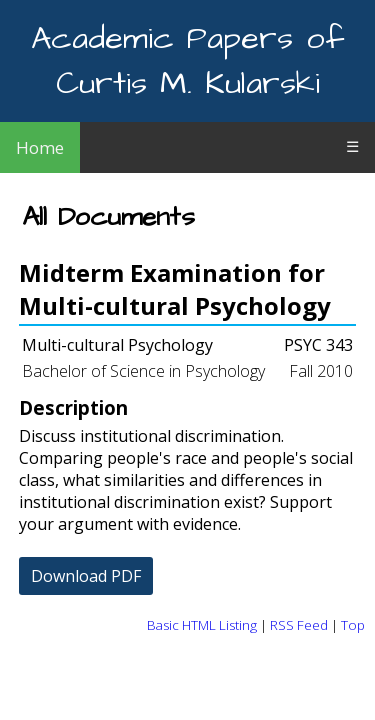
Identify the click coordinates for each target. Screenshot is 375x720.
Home (40, 147)
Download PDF (86, 576)
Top (353, 625)
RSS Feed (299, 625)
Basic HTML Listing (202, 625)
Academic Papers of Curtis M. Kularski (187, 61)
